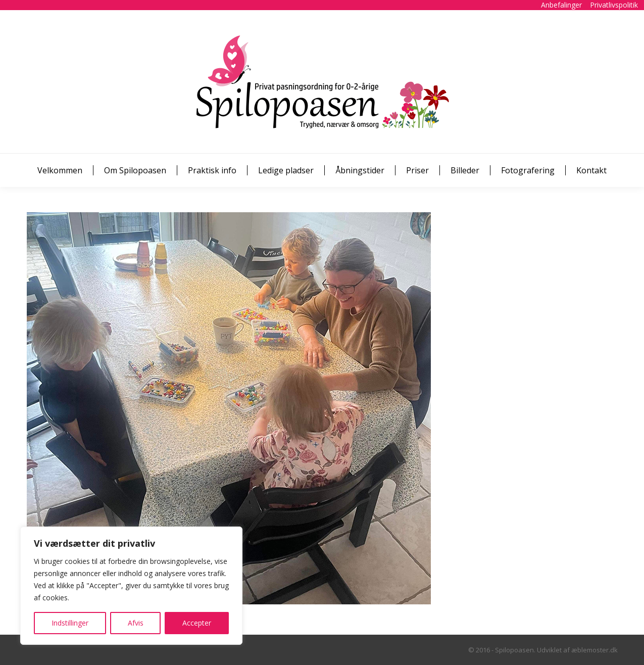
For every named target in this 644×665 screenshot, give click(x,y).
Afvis (136, 623)
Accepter (197, 623)
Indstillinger (70, 623)
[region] (131, 586)
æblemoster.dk (595, 650)
